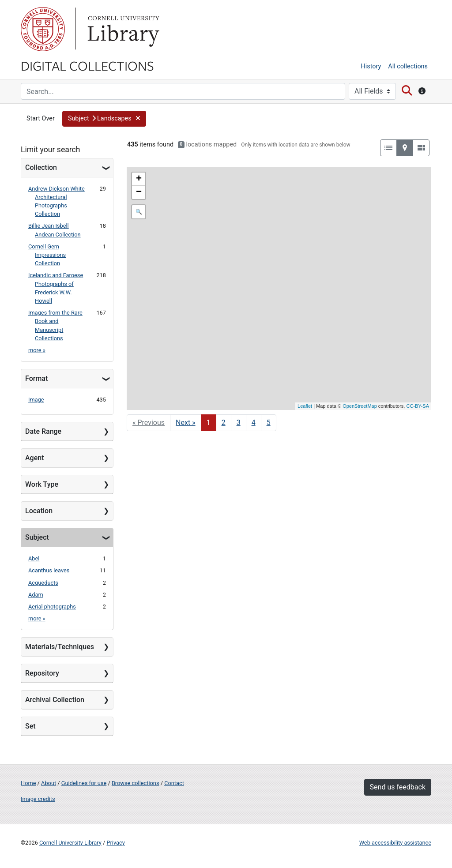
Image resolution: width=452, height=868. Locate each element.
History (371, 66)
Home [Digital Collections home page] (28, 783)
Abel (34, 558)
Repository (42, 673)
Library (122, 29)
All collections (408, 66)
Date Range (43, 431)
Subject (37, 537)
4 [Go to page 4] (254, 423)
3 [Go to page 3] (239, 423)
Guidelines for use (84, 783)
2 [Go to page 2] (224, 423)
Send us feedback (398, 787)
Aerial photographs (52, 607)
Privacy (115, 843)
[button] (104, 119)
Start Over (41, 118)
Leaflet (305, 406)
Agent (34, 458)
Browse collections (136, 783)
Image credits (38, 799)
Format (36, 378)
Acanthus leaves (49, 570)
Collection (41, 167)
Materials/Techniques (60, 647)
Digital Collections (87, 65)
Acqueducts (43, 583)
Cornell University (43, 29)
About (49, 783)
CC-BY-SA (418, 406)
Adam (36, 595)
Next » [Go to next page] (186, 423)
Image (36, 400)
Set (30, 726)
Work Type (42, 484)
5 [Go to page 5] (269, 423)
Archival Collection (55, 700)
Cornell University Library (70, 843)
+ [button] (139, 179)
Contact (174, 783)
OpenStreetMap (360, 406)
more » (37, 350)
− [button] (139, 192)
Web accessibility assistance (395, 843)
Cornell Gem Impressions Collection (47, 255)
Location (39, 511)
